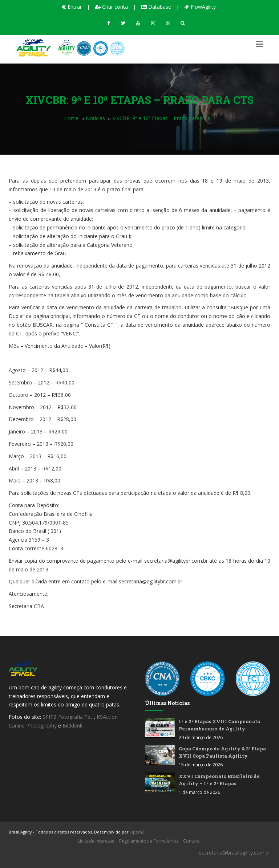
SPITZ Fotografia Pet (68, 717)
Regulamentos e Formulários (149, 841)
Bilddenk (72, 726)
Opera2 (137, 832)
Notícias (95, 118)
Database (156, 7)
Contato (191, 841)
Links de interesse (96, 841)
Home (71, 118)
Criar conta (111, 7)
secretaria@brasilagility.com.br (235, 853)
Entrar (72, 7)
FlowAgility (200, 7)
